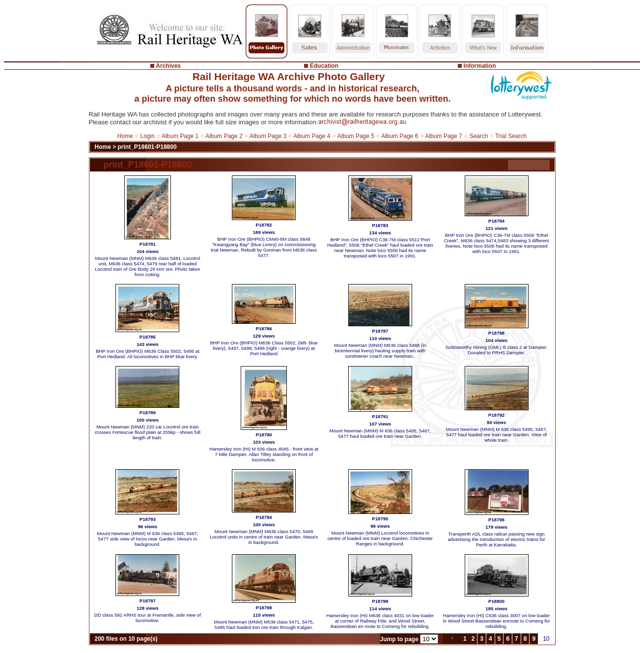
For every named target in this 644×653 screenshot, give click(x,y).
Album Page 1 (180, 136)
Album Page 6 (400, 136)
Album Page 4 (312, 136)
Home (125, 136)
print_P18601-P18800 (147, 147)
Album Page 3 (268, 136)
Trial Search (511, 136)
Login (148, 136)
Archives (168, 66)
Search (478, 136)
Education (324, 66)
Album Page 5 (356, 136)
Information (480, 66)
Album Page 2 (224, 136)
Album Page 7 (443, 136)
